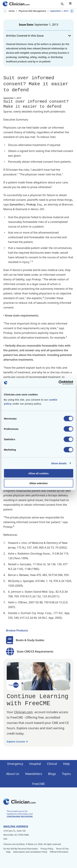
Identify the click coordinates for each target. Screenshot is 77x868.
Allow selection (38, 483)
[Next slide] (72, 11)
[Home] (16, 4)
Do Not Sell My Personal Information (21, 849)
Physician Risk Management (32, 11)
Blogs (52, 774)
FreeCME (38, 784)
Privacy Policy (47, 849)
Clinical (52, 764)
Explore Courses (17, 742)
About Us (13, 774)
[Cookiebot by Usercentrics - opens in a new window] (58, 383)
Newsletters (34, 774)
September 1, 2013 (59, 11)
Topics (67, 774)
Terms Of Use (62, 849)
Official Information (59, 852)
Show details (59, 463)
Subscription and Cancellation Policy (30, 852)
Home (12, 11)
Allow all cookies (38, 473)
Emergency (15, 764)
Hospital (35, 764)
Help (66, 764)
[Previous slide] (5, 11)
